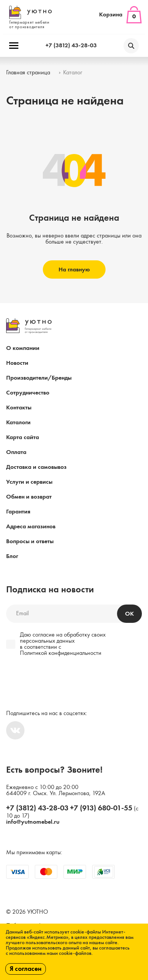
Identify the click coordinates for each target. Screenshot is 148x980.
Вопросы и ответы (30, 542)
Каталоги (18, 423)
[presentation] (58, 680)
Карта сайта (23, 438)
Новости (17, 363)
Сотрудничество (28, 393)
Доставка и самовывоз (36, 467)
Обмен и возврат (29, 497)
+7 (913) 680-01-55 (101, 808)
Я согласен (26, 969)
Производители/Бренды (39, 378)
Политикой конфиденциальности (61, 653)
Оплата (16, 452)
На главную (74, 270)
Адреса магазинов (31, 527)
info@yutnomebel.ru (33, 822)
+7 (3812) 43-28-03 (71, 46)
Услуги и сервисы (29, 482)
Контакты (19, 408)
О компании (23, 348)
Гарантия (18, 512)
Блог (12, 557)
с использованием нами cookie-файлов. (49, 953)
